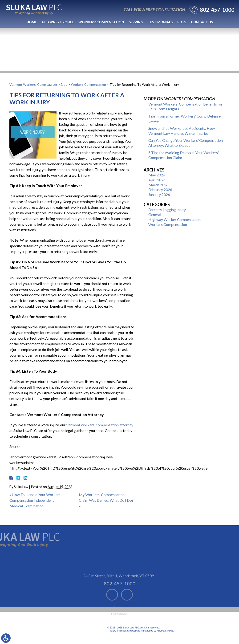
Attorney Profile (58, 22)
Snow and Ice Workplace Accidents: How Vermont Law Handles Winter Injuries (182, 131)
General (155, 214)
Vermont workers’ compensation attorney (100, 425)
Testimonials (160, 22)
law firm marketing (122, 631)
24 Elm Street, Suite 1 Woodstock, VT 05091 (120, 587)
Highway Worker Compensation (174, 219)
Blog (182, 22)
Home (32, 22)
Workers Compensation (88, 84)
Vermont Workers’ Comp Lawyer (33, 84)
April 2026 (157, 180)
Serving (136, 22)
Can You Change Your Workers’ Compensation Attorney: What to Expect (186, 143)
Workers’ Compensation (101, 22)
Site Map (120, 619)
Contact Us (202, 22)
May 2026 (157, 175)
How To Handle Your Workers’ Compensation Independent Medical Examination (35, 500)
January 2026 (159, 194)
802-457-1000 (217, 10)
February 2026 (160, 190)
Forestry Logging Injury (167, 210)
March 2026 (158, 185)
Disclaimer (120, 626)
